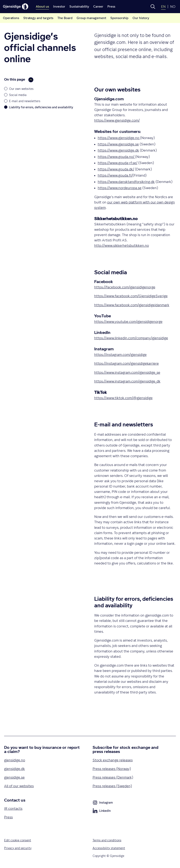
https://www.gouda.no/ (116, 157)
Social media (18, 95)
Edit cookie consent (18, 840)
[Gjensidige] (16, 7)
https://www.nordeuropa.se (120, 188)
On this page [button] (19, 80)
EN (163, 7)
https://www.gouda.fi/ (115, 175)
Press (8, 817)
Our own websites (21, 89)
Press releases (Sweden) (112, 786)
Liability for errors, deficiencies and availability (41, 107)
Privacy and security (18, 848)
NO (173, 7)
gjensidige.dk (15, 769)
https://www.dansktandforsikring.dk (126, 182)
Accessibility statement (109, 848)
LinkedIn (102, 811)
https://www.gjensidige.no (118, 138)
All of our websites (19, 786)
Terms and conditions (107, 840)
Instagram (103, 803)
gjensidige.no (15, 760)
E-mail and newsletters (25, 101)
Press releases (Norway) (112, 769)
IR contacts (13, 809)
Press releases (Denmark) (113, 777)
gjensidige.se (14, 777)
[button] (153, 7)
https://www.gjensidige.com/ (117, 120)
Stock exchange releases (113, 760)
